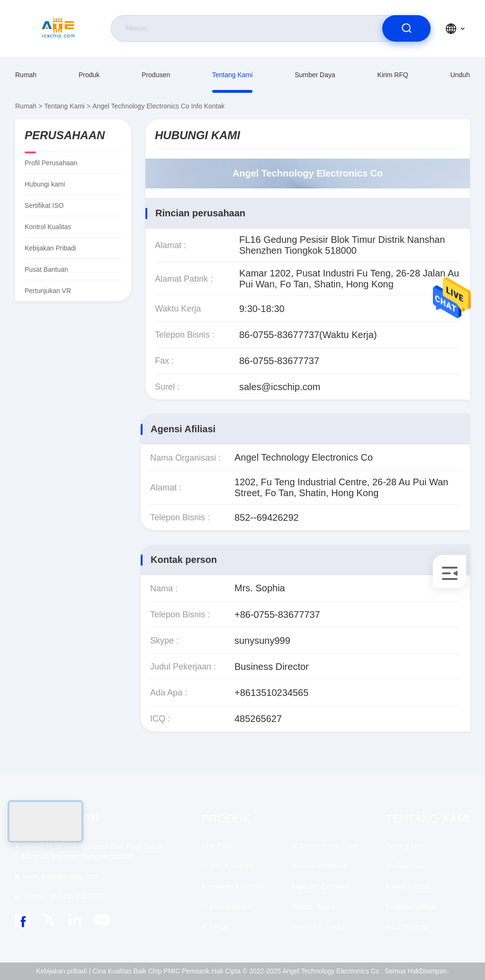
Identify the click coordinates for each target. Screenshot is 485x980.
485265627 (258, 719)
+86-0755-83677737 (277, 615)
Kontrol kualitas (48, 227)
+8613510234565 (271, 693)
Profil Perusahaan (51, 163)
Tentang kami (233, 75)
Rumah (26, 75)
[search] (406, 28)
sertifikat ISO (44, 205)
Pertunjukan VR (48, 291)
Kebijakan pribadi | (63, 971)
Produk (89, 75)
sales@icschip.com (280, 387)
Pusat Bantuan (46, 269)
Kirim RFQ (393, 75)
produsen (156, 75)
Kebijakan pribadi (50, 248)
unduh (460, 75)
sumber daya (315, 75)
